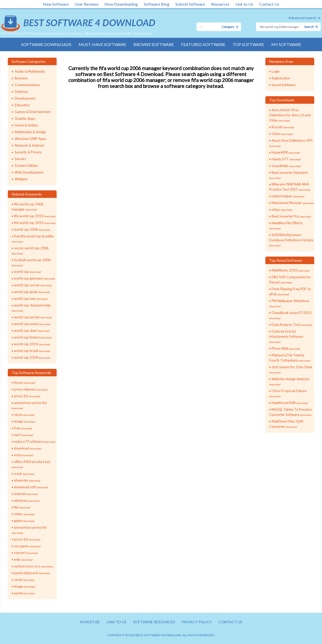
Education (22, 105)
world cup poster (33, 317)
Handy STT (286, 159)
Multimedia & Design (30, 132)
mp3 (24, 435)
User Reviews (87, 4)
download (28, 448)
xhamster (27, 480)
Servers (20, 159)
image (25, 421)
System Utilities (26, 166)
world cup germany (35, 278)
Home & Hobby (26, 125)
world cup (28, 272)
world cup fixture (33, 337)
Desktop (21, 92)
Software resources (154, 622)
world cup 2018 (32, 357)
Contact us (230, 622)
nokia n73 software (35, 441)
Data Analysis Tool (292, 325)
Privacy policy (197, 622)
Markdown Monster (293, 203)
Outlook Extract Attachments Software (286, 336)
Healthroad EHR (290, 403)
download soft (31, 487)
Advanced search (302, 18)
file (22, 507)
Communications (27, 85)
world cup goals (32, 292)
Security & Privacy (28, 152)
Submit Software (190, 4)
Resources (220, 4)
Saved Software (283, 85)
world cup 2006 (32, 229)
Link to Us (244, 4)
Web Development (29, 172)
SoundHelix (286, 166)
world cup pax (31, 298)
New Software (56, 4)
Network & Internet (29, 145)
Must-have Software (102, 44)
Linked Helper (288, 196)
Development (25, 98)
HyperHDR (286, 152)
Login (276, 71)
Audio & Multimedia (30, 71)
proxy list (27, 396)
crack (24, 474)
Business (21, 78)
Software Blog (157, 4)
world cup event (32, 324)
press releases (31, 389)
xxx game (27, 546)
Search (309, 27)
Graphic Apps (25, 118)
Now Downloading (121, 4)
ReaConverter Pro (291, 216)
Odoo (282, 134)
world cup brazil (32, 351)
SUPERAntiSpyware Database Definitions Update (291, 240)
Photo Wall (286, 348)
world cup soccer (33, 285)
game (24, 521)
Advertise (90, 622)
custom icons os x (33, 566)
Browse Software (154, 44)
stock (24, 415)
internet (26, 494)
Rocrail (283, 127)
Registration (281, 78)
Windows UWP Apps (31, 139)
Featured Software (203, 44)
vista (24, 455)
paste (24, 593)
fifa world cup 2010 (35, 216)
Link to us (117, 622)
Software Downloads (46, 44)
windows (27, 500)
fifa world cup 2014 (35, 223)
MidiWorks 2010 (291, 270)
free (23, 428)
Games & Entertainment (33, 112)
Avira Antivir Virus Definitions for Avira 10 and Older (290, 115)
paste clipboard (32, 573)
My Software (286, 44)
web (23, 559)
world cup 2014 (32, 344)
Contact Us (269, 4)
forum (25, 383)
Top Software (248, 44)
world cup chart (32, 331)
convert (26, 553)
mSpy (282, 209)
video (24, 514)
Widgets (21, 179)
